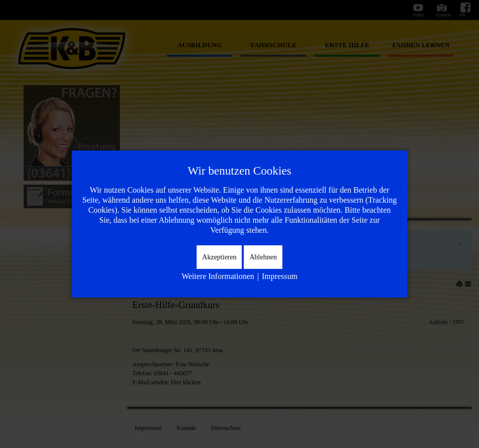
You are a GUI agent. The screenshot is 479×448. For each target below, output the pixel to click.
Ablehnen (263, 257)
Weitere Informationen (218, 276)
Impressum (280, 276)
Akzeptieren (219, 257)
